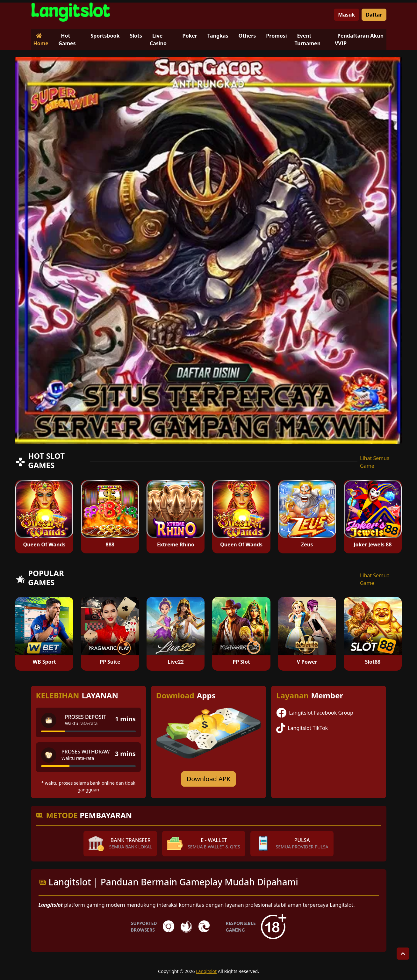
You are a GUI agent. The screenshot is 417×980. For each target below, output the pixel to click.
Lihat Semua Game (375, 462)
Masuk (346, 15)
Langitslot (206, 971)
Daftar (374, 15)
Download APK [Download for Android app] (209, 779)
